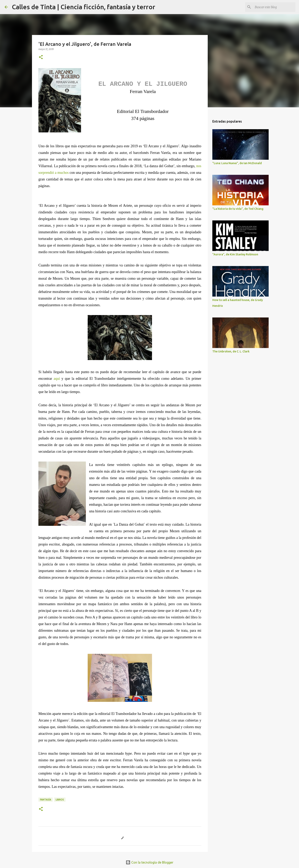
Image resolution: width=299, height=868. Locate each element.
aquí (57, 379)
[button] (41, 57)
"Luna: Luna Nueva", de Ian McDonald (237, 163)
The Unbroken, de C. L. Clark (231, 351)
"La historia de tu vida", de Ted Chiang (238, 209)
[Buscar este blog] (274, 7)
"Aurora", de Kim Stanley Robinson (235, 254)
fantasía (46, 800)
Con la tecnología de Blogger (149, 862)
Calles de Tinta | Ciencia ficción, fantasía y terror (84, 7)
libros (60, 800)
